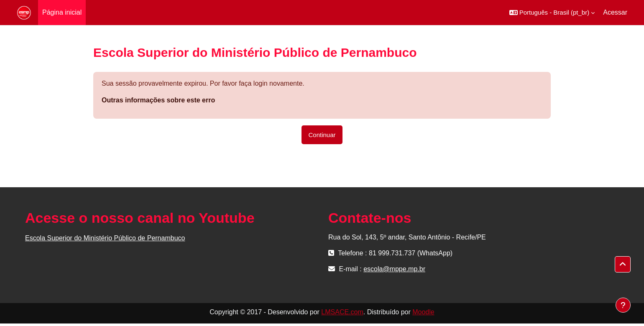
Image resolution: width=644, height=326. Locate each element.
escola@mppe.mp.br (394, 269)
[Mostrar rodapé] (623, 305)
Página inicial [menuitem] (62, 12)
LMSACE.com (342, 312)
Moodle (423, 312)
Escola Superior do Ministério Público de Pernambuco (105, 238)
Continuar (322, 135)
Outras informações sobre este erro (158, 100)
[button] (552, 13)
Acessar (615, 12)
